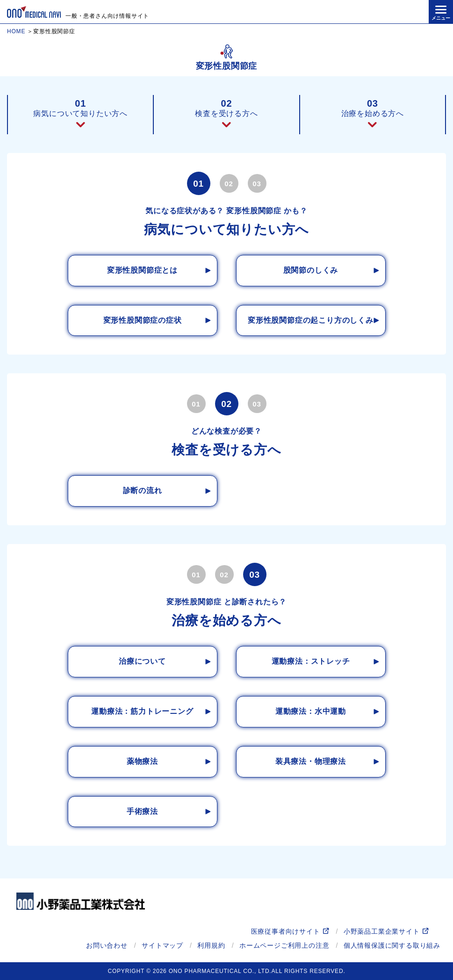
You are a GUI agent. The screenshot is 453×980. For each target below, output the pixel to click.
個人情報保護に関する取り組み (392, 945)
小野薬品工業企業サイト (382, 931)
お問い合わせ (107, 945)
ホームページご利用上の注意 (284, 945)
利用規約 (211, 945)
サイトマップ (162, 945)
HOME (16, 31)
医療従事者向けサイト (286, 931)
